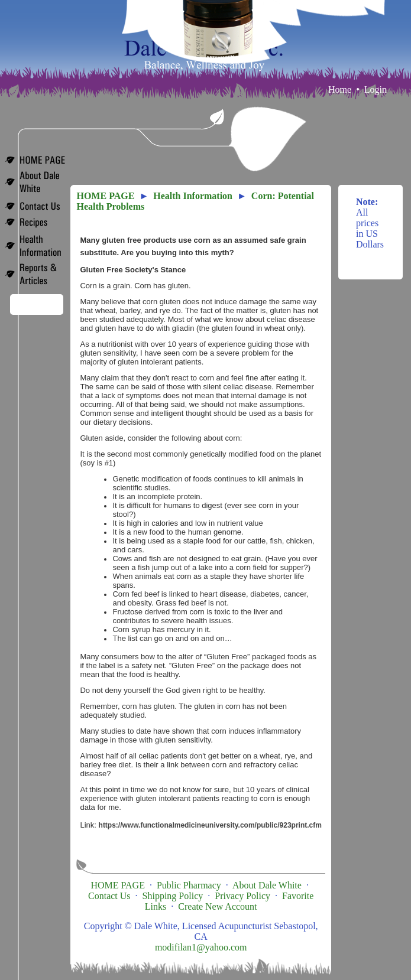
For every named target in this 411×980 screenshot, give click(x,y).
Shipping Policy (173, 896)
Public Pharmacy (189, 885)
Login (376, 89)
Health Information (193, 196)
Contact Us (109, 896)
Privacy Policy (242, 896)
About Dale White (267, 885)
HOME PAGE (105, 196)
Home (340, 89)
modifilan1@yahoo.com (201, 947)
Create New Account (217, 906)
